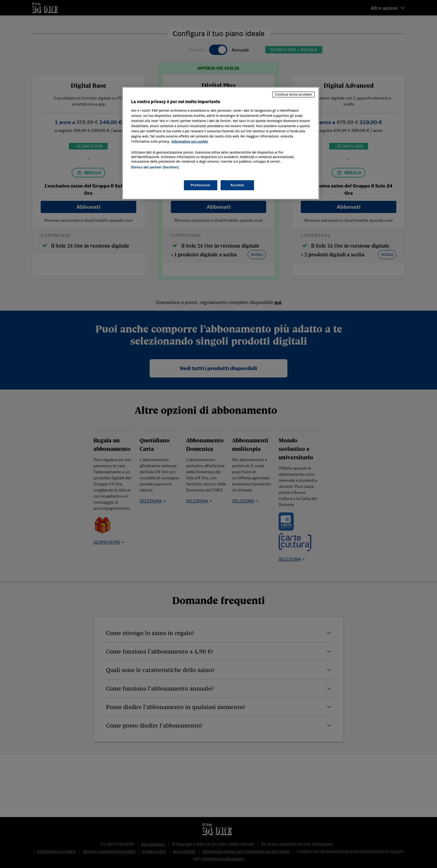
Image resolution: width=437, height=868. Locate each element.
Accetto (237, 185)
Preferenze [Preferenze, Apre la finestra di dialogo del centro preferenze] (201, 185)
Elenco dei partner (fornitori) (155, 167)
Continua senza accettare (293, 94)
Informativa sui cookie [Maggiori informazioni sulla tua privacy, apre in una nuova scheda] (190, 141)
